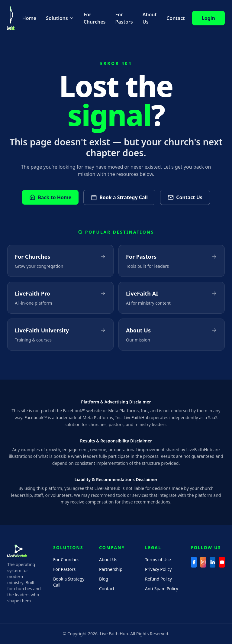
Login (208, 18)
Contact (176, 18)
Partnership (111, 569)
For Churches (95, 18)
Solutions (60, 18)
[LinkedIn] (213, 562)
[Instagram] (203, 562)
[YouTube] (222, 562)
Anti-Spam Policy (162, 589)
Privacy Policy (158, 569)
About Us (150, 18)
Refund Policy (158, 579)
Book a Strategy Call (119, 197)
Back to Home (50, 197)
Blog (104, 579)
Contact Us (185, 197)
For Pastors (124, 18)
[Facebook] (194, 562)
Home (29, 18)
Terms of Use (158, 560)
